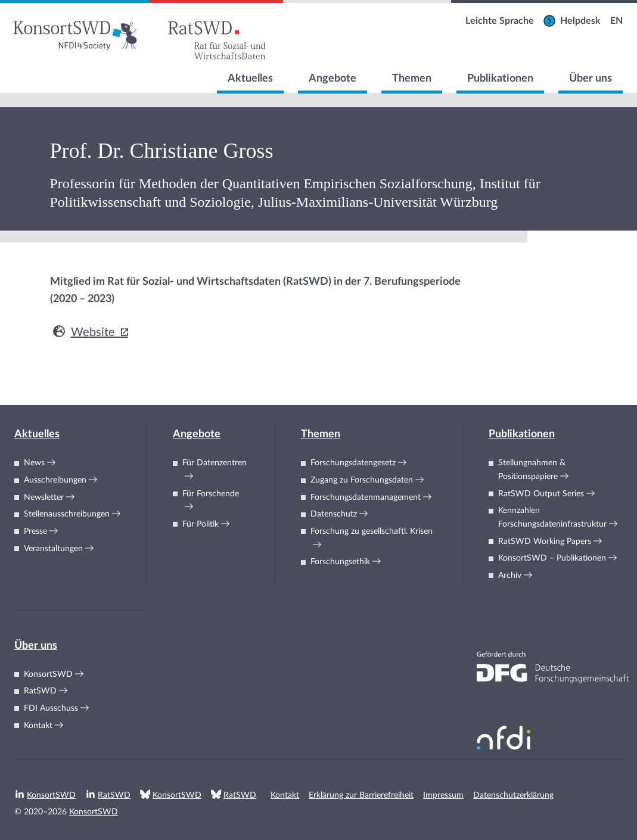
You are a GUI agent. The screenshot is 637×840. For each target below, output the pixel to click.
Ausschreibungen (55, 480)
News (34, 463)
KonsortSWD (48, 674)
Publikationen (500, 79)
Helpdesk (580, 21)
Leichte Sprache (500, 21)
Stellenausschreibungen (67, 514)
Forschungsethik (340, 562)
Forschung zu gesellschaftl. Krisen (372, 531)
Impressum (443, 795)
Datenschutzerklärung (513, 795)
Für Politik (201, 524)
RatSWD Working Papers (545, 542)
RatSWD (40, 691)
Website (83, 332)
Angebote (333, 79)
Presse (35, 531)
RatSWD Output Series (541, 494)
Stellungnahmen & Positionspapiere (532, 470)
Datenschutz (334, 514)
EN (616, 21)
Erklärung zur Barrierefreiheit (361, 795)
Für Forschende (211, 494)
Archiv (510, 575)
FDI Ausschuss (51, 708)
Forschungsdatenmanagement (366, 497)
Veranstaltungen (53, 549)
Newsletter (44, 497)
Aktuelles (250, 79)
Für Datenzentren (215, 463)
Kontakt (38, 726)
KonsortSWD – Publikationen (552, 558)
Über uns (591, 79)
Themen (412, 79)
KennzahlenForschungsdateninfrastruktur (552, 517)
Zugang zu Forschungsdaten (362, 480)
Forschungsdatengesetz (353, 463)
